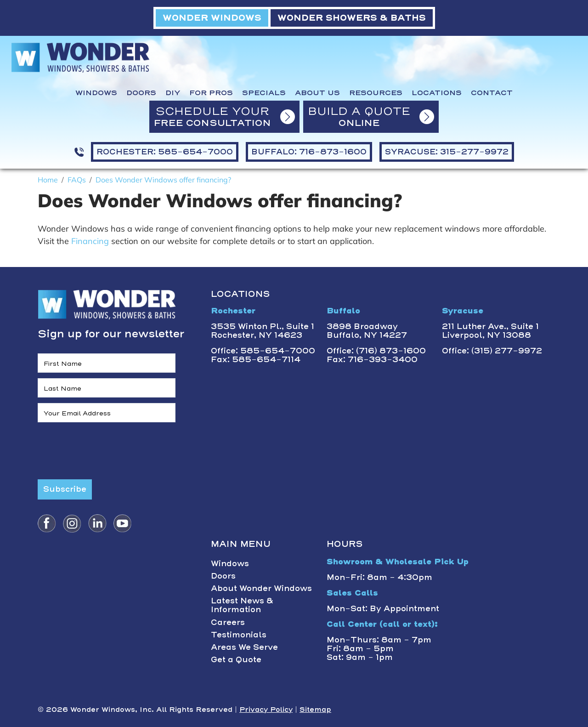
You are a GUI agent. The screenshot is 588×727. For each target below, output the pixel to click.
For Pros (211, 93)
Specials (264, 93)
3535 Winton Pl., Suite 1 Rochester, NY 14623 (263, 331)
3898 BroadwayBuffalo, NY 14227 (367, 331)
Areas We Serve (244, 647)
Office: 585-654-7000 (263, 351)
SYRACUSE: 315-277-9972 (447, 152)
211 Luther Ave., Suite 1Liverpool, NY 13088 (490, 331)
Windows (96, 93)
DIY (173, 93)
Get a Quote (236, 659)
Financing (91, 241)
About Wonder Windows (261, 588)
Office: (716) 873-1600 (376, 351)
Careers (228, 622)
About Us (317, 93)
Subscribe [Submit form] (65, 489)
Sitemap (315, 710)
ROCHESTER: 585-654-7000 (165, 152)
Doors (141, 93)
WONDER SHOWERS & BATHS (352, 18)
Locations (437, 93)
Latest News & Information (242, 605)
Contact (492, 93)
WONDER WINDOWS (212, 18)
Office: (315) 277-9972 (492, 351)
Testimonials (239, 635)
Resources (376, 93)
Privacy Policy (266, 710)
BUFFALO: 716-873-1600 (309, 152)
